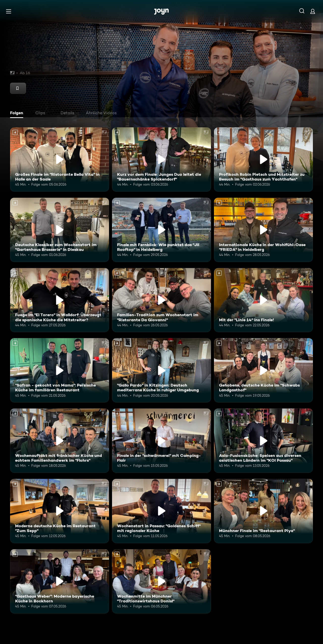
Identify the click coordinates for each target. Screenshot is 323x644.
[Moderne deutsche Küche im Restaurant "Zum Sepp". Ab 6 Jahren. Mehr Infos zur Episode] (60, 511)
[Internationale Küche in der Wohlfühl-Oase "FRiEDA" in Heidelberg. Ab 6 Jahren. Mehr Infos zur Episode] (263, 230)
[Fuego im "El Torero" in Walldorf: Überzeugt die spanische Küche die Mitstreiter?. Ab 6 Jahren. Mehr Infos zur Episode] (60, 300)
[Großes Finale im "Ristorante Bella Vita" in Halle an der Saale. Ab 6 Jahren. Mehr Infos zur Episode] (60, 159)
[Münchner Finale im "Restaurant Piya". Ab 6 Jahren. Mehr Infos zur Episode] (263, 511)
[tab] (18, 113)
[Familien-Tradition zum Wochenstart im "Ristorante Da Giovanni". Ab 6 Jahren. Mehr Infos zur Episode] (161, 300)
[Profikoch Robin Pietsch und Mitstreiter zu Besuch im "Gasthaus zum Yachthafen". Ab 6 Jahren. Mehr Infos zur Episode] (263, 159)
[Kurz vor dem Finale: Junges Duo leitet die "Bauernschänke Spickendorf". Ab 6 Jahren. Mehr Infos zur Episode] (161, 159)
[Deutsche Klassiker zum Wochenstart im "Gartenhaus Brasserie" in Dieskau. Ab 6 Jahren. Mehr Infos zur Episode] (60, 230)
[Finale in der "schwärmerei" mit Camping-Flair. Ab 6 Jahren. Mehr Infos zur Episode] (161, 441)
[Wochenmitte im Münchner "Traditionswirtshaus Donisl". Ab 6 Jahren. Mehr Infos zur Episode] (161, 581)
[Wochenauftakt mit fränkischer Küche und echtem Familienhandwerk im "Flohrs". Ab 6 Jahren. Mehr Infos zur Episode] (60, 441)
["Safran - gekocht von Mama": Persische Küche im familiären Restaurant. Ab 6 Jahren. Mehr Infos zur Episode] (60, 370)
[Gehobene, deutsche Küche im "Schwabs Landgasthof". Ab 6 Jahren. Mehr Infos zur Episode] (263, 370)
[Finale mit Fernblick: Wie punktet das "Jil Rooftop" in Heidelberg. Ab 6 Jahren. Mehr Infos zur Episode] (161, 230)
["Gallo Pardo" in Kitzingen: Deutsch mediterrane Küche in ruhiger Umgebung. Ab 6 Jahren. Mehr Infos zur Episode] (161, 370)
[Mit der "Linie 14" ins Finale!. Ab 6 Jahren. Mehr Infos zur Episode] (263, 300)
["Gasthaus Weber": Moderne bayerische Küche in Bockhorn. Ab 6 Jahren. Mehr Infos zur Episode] (60, 581)
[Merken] (18, 88)
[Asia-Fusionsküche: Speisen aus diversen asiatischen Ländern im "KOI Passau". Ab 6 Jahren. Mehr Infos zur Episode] (263, 441)
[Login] (313, 11)
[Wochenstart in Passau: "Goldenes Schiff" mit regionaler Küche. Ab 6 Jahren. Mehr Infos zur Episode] (161, 511)
